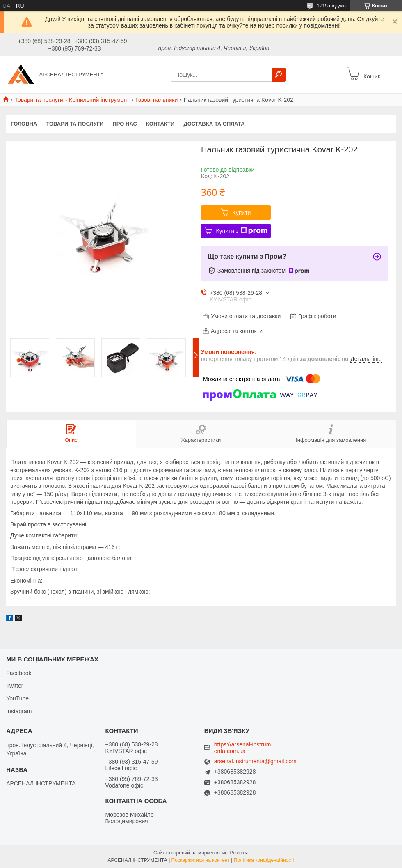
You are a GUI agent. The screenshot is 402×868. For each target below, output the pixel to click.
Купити (242, 213)
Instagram (19, 711)
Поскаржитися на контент (201, 860)
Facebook (19, 673)
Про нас (124, 124)
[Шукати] (279, 75)
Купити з (241, 231)
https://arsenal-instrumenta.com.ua (243, 748)
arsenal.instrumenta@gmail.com (255, 761)
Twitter (15, 686)
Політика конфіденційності (264, 860)
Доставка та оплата (214, 124)
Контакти (160, 124)
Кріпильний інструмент (99, 100)
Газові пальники (156, 100)
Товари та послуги (39, 100)
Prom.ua (239, 853)
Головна (24, 124)
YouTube (17, 698)
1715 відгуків (331, 6)
